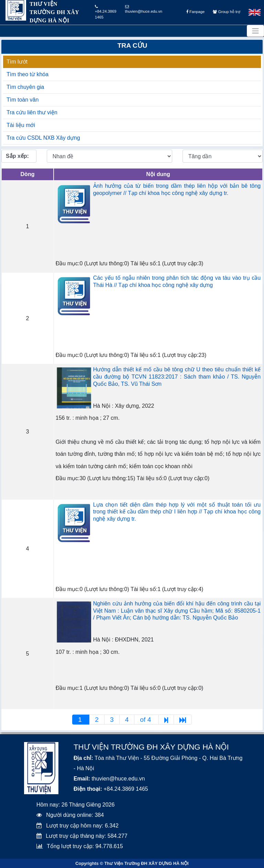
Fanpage (195, 12)
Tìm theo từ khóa (27, 74)
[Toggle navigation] (255, 31)
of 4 (146, 720)
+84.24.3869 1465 (106, 12)
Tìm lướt (17, 62)
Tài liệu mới (21, 125)
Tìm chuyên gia (25, 87)
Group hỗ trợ (226, 12)
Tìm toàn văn (23, 100)
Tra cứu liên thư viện (32, 112)
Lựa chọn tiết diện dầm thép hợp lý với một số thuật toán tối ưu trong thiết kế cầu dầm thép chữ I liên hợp (177, 512)
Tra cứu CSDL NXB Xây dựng (43, 138)
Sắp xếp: (17, 156)
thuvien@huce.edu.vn (144, 9)
